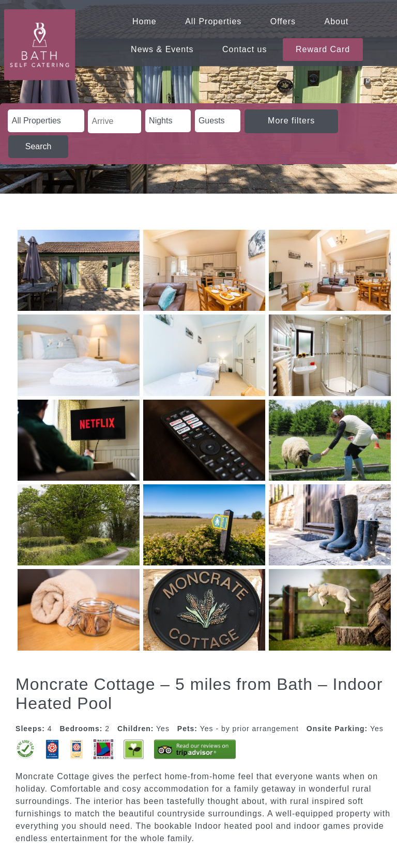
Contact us (245, 49)
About (337, 21)
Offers (283, 21)
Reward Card (323, 49)
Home (144, 21)
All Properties (213, 21)
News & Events (162, 49)
